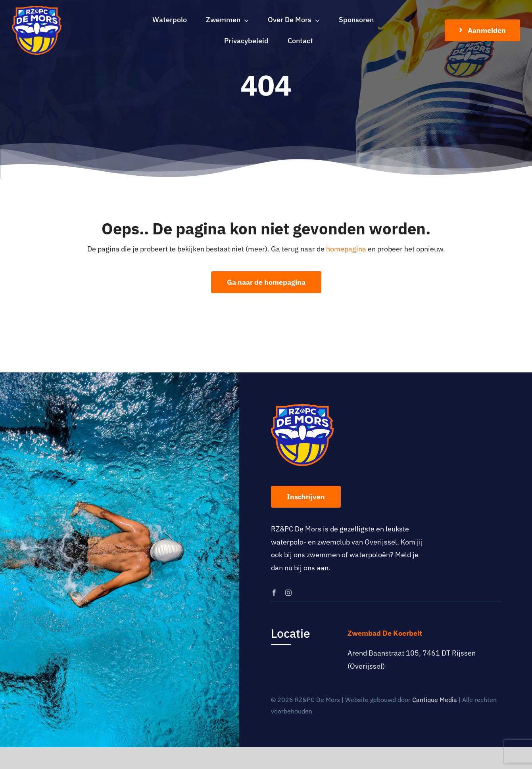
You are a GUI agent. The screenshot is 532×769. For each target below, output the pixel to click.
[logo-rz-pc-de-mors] (37, 9)
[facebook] (274, 593)
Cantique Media (435, 700)
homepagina (346, 249)
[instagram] (288, 593)
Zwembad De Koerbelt (385, 633)
